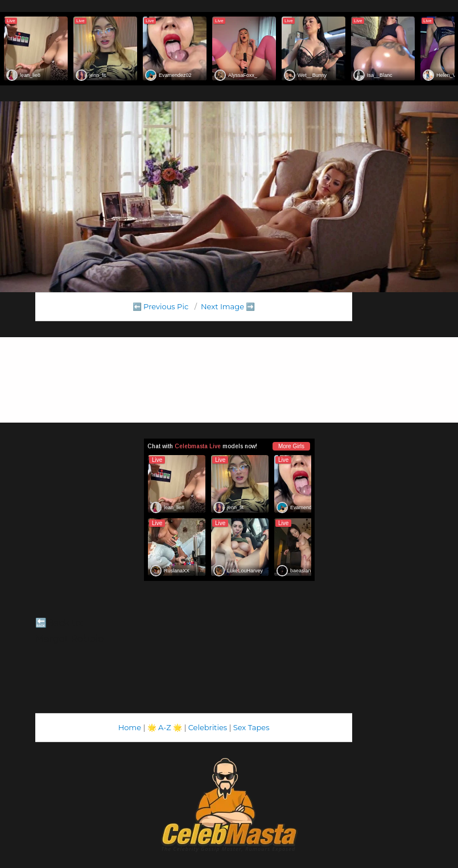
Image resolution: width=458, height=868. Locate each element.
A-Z (165, 727)
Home (130, 727)
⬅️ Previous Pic (161, 306)
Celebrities (208, 727)
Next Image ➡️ (228, 306)
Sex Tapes (251, 727)
